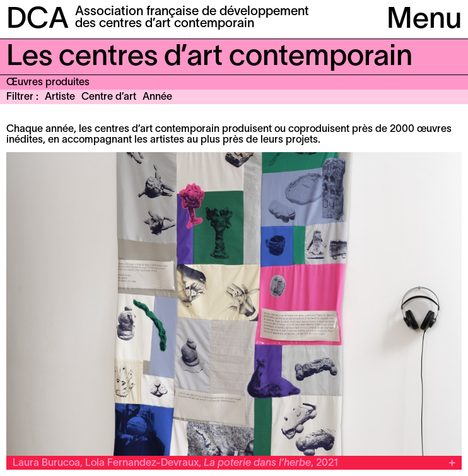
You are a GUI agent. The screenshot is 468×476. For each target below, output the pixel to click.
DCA (38, 20)
